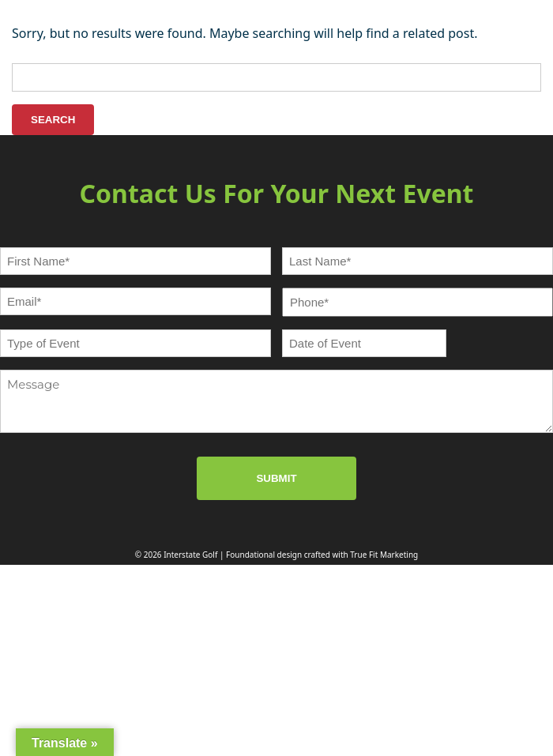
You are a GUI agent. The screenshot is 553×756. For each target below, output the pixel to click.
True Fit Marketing (384, 555)
